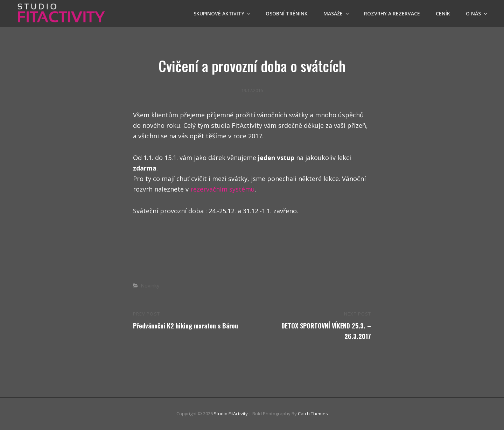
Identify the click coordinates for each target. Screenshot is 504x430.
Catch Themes (313, 414)
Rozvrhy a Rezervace (392, 13)
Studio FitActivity (231, 414)
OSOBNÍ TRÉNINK (287, 13)
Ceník (443, 13)
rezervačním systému (223, 189)
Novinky (150, 285)
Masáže (337, 13)
